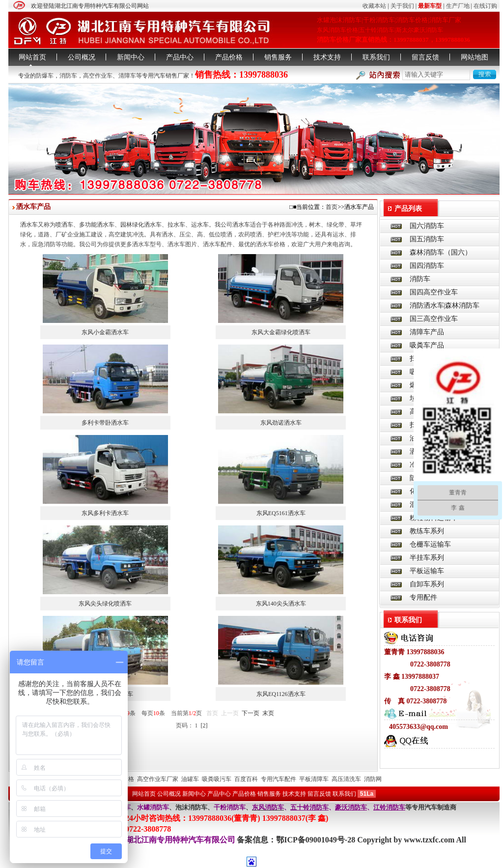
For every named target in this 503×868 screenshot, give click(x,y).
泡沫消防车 (191, 807)
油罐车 (190, 779)
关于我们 (402, 6)
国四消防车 (427, 266)
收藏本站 (374, 6)
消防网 (373, 779)
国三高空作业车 (434, 319)
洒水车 (29, 225)
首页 (332, 207)
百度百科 (246, 779)
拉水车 (176, 225)
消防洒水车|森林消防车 (445, 305)
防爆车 (45, 76)
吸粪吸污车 (217, 779)
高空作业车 (98, 76)
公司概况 (82, 57)
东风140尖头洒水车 (281, 604)
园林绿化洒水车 (141, 225)
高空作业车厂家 (158, 779)
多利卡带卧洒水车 (105, 423)
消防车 (68, 76)
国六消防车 (427, 226)
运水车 (200, 225)
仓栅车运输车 (430, 544)
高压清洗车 (346, 779)
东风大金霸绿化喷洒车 (281, 332)
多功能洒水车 (97, 225)
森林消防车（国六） (441, 252)
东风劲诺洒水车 (281, 423)
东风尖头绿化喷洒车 (105, 604)
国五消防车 (427, 239)
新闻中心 (131, 57)
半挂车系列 (427, 558)
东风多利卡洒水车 (105, 513)
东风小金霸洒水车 (105, 332)
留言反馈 (425, 57)
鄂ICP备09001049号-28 (317, 840)
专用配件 (423, 597)
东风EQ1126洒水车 (281, 694)
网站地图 (475, 57)
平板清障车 (314, 779)
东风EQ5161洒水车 (281, 513)
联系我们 (376, 57)
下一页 (251, 713)
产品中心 (180, 57)
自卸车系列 (427, 584)
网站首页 (32, 57)
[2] (204, 725)
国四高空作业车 (434, 292)
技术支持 (327, 57)
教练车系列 (427, 531)
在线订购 (485, 6)
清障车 (127, 76)
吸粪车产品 (427, 345)
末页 (268, 713)
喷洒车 (64, 225)
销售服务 (278, 57)
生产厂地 (458, 6)
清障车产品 (427, 332)
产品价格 (229, 57)
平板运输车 (427, 571)
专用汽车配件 (279, 779)
